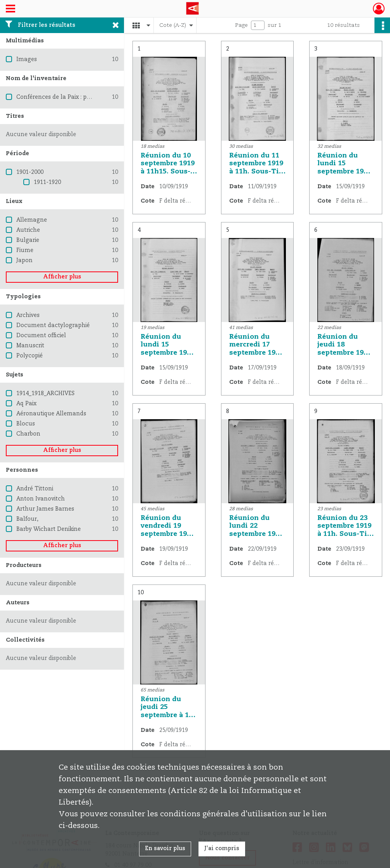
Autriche (28, 230)
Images (27, 59)
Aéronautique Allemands (51, 414)
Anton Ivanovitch (41, 499)
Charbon (28, 434)
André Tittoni (35, 489)
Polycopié (30, 356)
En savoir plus (165, 849)
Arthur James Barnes (45, 509)
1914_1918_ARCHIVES (45, 394)
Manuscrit (30, 346)
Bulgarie (28, 240)
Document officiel (41, 336)
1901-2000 (30, 172)
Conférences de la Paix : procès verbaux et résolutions (91, 97)
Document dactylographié (53, 325)
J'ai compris (222, 849)
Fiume (25, 250)
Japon (24, 261)
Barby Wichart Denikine (49, 529)
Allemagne (32, 220)
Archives (28, 315)
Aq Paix (26, 404)
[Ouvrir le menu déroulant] (10, 9)
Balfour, (27, 519)
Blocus (26, 424)
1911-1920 (47, 182)
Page (241, 25)
